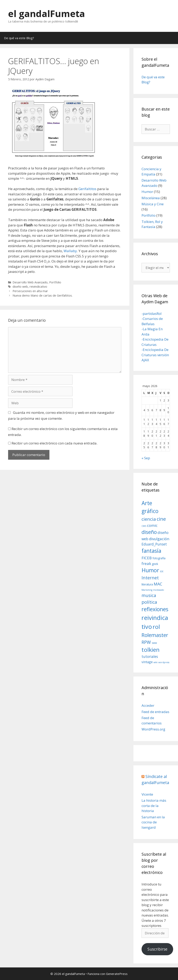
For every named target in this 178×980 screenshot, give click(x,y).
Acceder (148, 705)
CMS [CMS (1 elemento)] (144, 526)
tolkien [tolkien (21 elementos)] (151, 650)
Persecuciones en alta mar (30, 291)
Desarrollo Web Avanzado (30, 282)
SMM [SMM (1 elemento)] (154, 643)
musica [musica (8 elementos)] (149, 595)
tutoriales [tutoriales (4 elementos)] (150, 657)
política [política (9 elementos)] (149, 602)
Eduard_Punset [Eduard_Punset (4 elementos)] (154, 544)
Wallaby (70, 251)
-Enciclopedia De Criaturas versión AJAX (155, 355)
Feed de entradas (155, 712)
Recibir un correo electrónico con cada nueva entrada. (54, 443)
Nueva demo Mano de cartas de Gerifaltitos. (43, 295)
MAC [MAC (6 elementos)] (158, 584)
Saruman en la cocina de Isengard (153, 822)
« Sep (146, 458)
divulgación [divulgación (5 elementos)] (159, 539)
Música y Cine (153, 204)
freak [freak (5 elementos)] (146, 563)
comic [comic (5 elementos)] (152, 525)
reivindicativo (38, 287)
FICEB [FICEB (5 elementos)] (147, 558)
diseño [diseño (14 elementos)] (149, 532)
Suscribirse (157, 949)
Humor (147, 192)
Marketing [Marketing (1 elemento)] (147, 590)
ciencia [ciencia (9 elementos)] (149, 519)
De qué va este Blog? (19, 38)
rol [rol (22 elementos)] (156, 627)
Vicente (147, 794)
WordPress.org (153, 729)
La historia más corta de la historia (154, 806)
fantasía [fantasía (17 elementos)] (151, 551)
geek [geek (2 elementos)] (155, 564)
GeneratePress (117, 974)
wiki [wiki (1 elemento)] (156, 662)
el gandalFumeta (46, 13)
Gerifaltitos (87, 189)
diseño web (20, 287)
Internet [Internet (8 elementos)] (150, 578)
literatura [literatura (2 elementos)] (147, 584)
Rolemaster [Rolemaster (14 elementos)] (155, 635)
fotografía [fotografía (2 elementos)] (159, 558)
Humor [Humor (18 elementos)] (150, 570)
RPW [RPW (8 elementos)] (146, 642)
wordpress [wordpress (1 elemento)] (164, 662)
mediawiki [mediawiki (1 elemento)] (159, 590)
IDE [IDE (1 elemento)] (162, 571)
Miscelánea (151, 198)
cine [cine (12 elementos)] (161, 519)
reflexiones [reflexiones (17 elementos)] (155, 609)
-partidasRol (152, 314)
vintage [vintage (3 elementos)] (147, 662)
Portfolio (55, 282)
